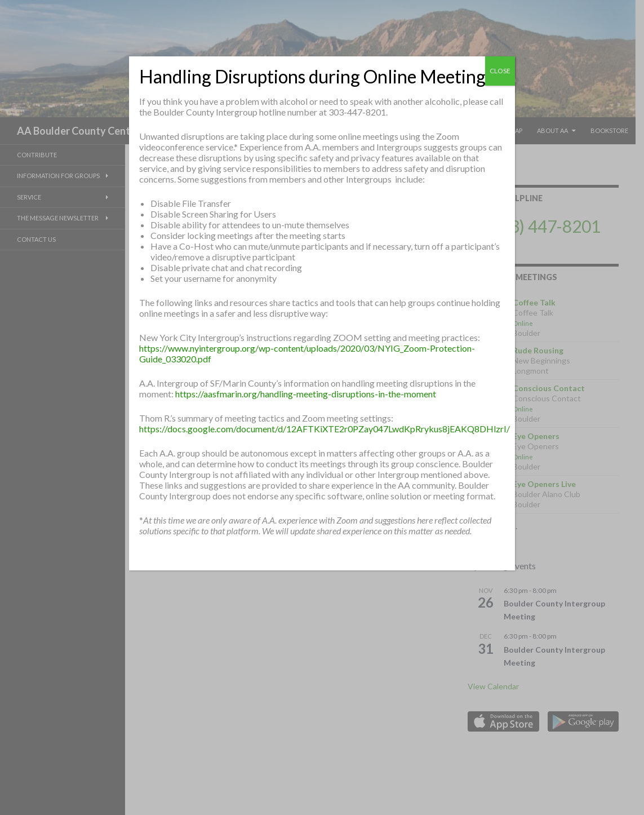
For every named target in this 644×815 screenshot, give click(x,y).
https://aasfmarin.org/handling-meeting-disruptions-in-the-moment (306, 394)
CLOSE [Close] (500, 71)
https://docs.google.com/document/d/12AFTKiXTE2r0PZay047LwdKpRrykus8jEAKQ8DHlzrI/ (325, 429)
